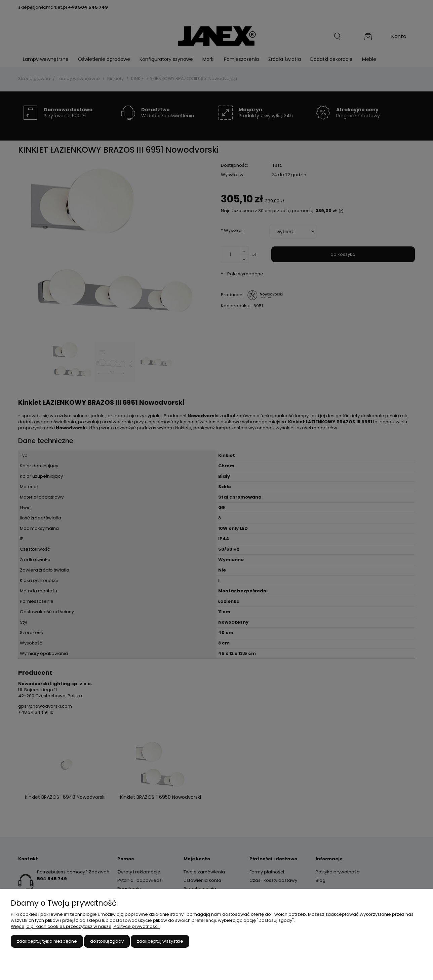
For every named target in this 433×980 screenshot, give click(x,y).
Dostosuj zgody (107, 941)
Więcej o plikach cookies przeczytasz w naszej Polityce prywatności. (85, 926)
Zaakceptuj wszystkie (160, 941)
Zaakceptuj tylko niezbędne (47, 941)
